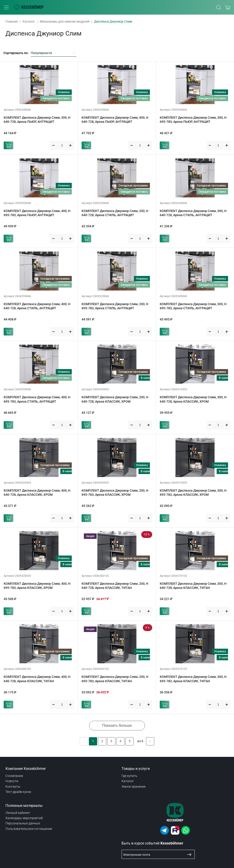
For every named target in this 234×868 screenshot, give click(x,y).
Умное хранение (134, 787)
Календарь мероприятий (24, 818)
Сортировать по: (16, 53)
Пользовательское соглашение (29, 829)
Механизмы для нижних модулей (65, 21)
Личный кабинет (18, 813)
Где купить (129, 776)
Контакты (13, 787)
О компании (14, 776)
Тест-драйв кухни (18, 792)
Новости (12, 781)
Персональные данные (23, 823)
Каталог (29, 21)
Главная (12, 21)
